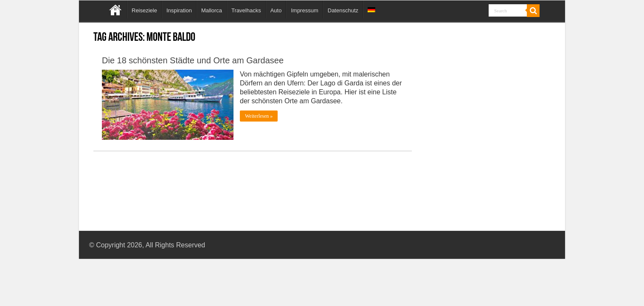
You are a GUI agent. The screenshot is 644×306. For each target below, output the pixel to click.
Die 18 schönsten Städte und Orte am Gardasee (193, 60)
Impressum (304, 10)
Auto (276, 10)
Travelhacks (246, 10)
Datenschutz (343, 10)
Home (115, 9)
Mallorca (212, 10)
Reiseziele (144, 10)
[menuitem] (371, 9)
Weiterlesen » (259, 116)
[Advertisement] (487, 114)
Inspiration (179, 10)
